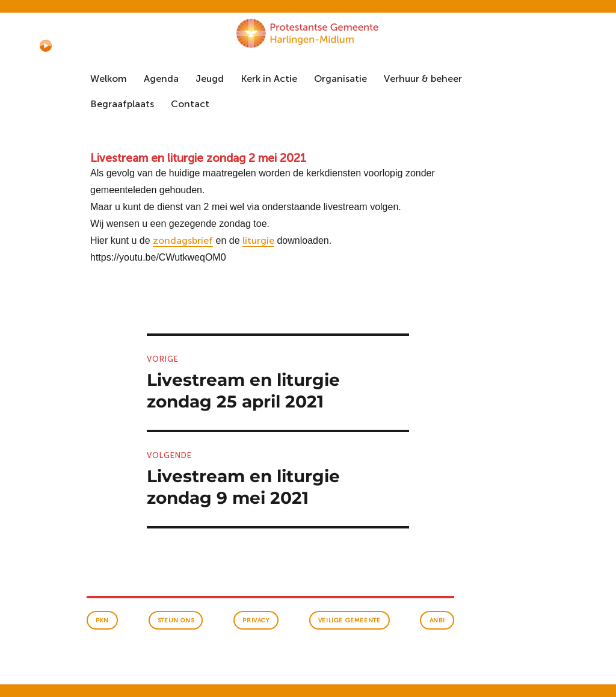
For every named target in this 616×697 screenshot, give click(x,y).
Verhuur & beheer (423, 79)
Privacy (256, 621)
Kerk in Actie (269, 79)
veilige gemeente (350, 621)
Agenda (161, 79)
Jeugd (210, 79)
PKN (102, 621)
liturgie (258, 240)
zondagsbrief (183, 240)
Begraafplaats (122, 104)
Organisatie (340, 79)
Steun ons (176, 621)
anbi (437, 621)
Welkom (109, 79)
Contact (190, 104)
